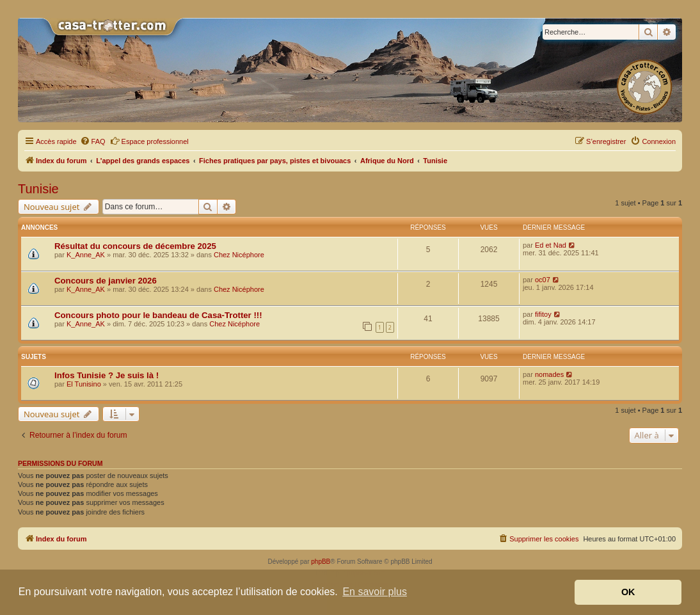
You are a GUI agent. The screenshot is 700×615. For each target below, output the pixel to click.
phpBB (321, 562)
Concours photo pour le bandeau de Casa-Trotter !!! (158, 315)
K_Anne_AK (86, 255)
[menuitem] (93, 141)
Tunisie (38, 189)
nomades (549, 374)
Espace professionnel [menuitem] (149, 141)
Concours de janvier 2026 (106, 281)
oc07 (543, 280)
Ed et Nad (551, 245)
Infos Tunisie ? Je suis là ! (107, 375)
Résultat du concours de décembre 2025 (135, 246)
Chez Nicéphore (239, 255)
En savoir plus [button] (375, 592)
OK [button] (628, 592)
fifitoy (543, 314)
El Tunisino (84, 384)
